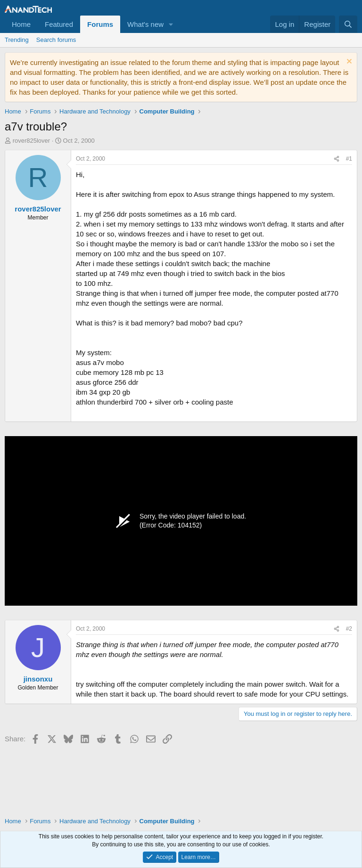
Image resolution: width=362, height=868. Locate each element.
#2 (349, 629)
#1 (349, 159)
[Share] (337, 159)
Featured (59, 24)
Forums (100, 24)
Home (21, 24)
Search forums (56, 40)
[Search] (348, 24)
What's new (145, 24)
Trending (17, 40)
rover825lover (32, 141)
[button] (171, 24)
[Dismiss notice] (348, 62)
